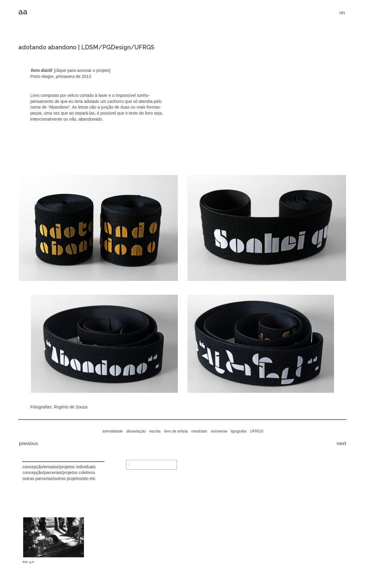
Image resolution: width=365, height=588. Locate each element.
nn (342, 13)
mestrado (199, 431)
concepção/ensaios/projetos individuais (59, 467)
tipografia (239, 431)
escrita (155, 431)
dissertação (136, 431)
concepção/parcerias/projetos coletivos (59, 473)
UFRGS (257, 431)
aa (23, 12)
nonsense (219, 431)
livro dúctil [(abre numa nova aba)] (42, 70)
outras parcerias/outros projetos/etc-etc (59, 479)
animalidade (113, 431)
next (342, 443)
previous (28, 443)
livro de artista (176, 431)
